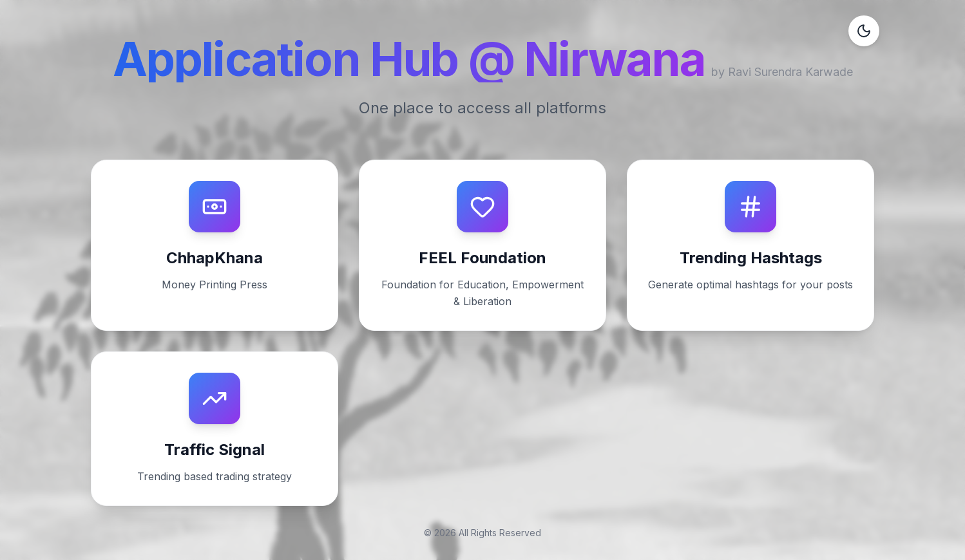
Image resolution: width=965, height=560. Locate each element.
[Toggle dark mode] (864, 31)
